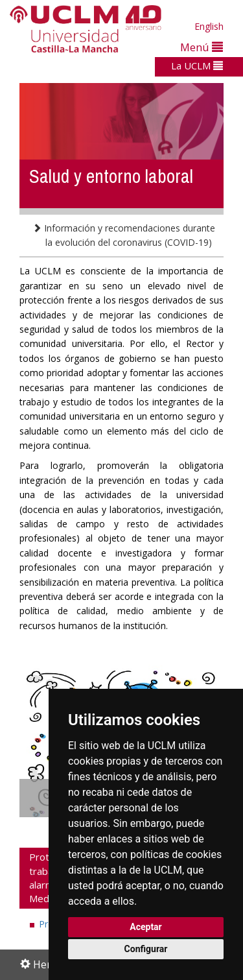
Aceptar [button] (146, 927)
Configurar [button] (146, 949)
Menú (202, 47)
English (209, 26)
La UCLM (197, 66)
